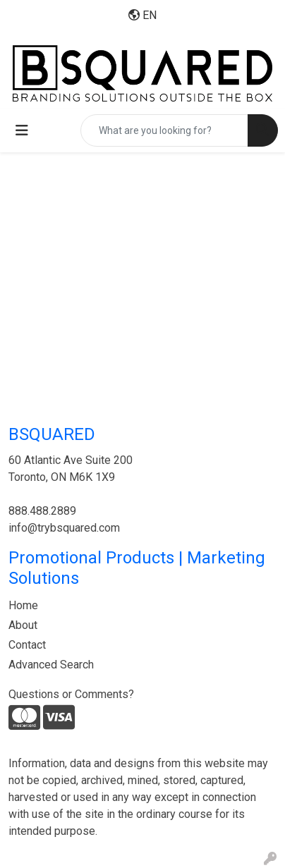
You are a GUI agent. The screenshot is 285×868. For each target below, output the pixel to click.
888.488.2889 (42, 511)
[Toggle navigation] (22, 130)
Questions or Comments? (71, 694)
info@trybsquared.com (64, 528)
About (23, 625)
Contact (27, 645)
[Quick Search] (164, 130)
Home (23, 605)
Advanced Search (51, 665)
